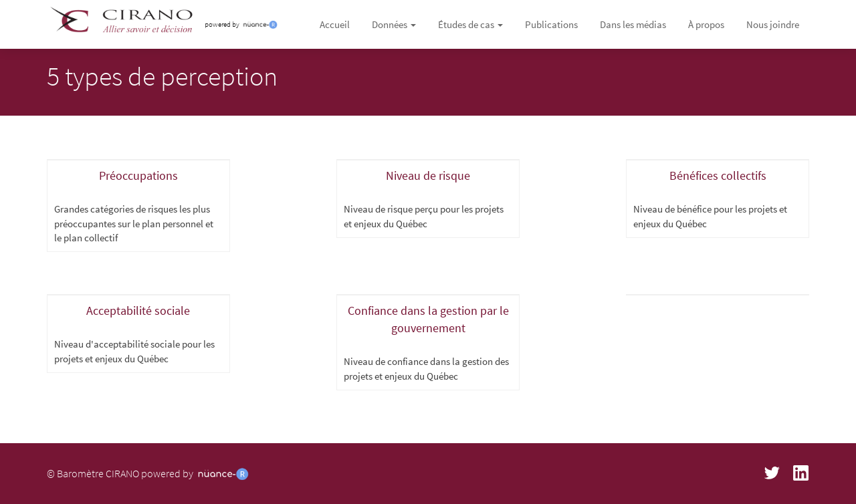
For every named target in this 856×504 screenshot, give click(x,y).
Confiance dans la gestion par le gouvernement (428, 319)
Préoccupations (138, 175)
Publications (551, 24)
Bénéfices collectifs (718, 175)
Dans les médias (633, 24)
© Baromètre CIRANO (93, 473)
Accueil (335, 24)
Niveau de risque (428, 175)
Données (394, 24)
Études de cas (470, 24)
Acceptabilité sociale (138, 310)
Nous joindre (773, 24)
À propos (706, 24)
